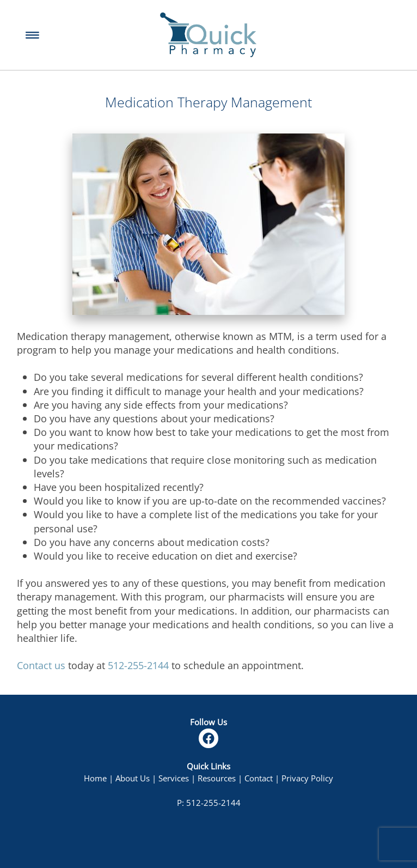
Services (174, 778)
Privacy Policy (307, 778)
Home (95, 778)
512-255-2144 (138, 665)
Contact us (41, 665)
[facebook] (208, 738)
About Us (133, 778)
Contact (259, 778)
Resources (217, 778)
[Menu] (33, 35)
